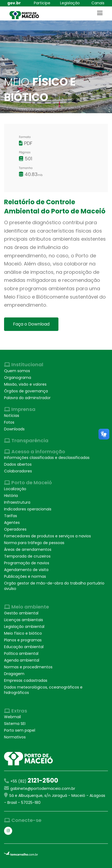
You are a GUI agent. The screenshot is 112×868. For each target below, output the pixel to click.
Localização (15, 489)
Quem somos (17, 371)
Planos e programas (23, 640)
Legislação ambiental (24, 627)
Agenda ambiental (22, 660)
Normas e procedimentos (28, 667)
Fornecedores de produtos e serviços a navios (47, 536)
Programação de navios (27, 563)
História (11, 496)
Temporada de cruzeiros (27, 556)
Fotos (9, 422)
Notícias (12, 416)
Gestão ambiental (21, 613)
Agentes (12, 523)
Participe (42, 3)
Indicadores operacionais (28, 509)
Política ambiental (21, 653)
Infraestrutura (17, 502)
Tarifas (11, 516)
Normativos (15, 737)
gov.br (14, 3)
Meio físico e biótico (23, 633)
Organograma (18, 378)
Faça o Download (31, 324)
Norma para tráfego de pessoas (34, 543)
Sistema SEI (15, 724)
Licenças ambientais (24, 620)
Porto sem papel (20, 730)
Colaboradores (18, 471)
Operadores (15, 529)
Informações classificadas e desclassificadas (47, 458)
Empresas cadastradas (26, 680)
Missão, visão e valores (25, 384)
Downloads (14, 429)
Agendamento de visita (26, 570)
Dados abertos (18, 464)
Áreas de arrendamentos (28, 549)
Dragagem (14, 674)
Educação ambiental (24, 647)
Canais (98, 3)
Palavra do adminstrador (27, 398)
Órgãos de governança (26, 391)
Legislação (70, 3)
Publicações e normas (25, 576)
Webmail (12, 717)
